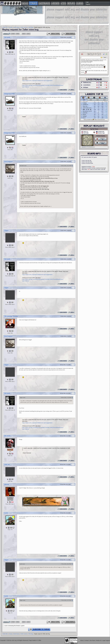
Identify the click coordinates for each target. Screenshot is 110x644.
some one (7, 465)
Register (88, 4)
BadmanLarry (87, 83)
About (82, 640)
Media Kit (99, 640)
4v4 (104, 100)
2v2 (91, 100)
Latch (6, 513)
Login (87, 2)
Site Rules (93, 640)
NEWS (25, 3)
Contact (87, 640)
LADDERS (55, 3)
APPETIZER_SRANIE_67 (89, 108)
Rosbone (83, 71)
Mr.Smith (7, 37)
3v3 (98, 100)
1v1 (84, 100)
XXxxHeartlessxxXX (91, 147)
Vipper (6, 231)
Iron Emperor (9, 161)
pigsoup (7, 484)
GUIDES (80, 3)
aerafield (83, 65)
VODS (63, 3)
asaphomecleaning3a (101, 168)
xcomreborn (87, 85)
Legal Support (106, 640)
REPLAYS (71, 3)
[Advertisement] (56, 14)
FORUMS (33, 3)
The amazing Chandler (11, 316)
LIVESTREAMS (44, 3)
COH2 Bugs (31, 27)
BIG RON (7, 436)
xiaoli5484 (85, 113)
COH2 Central (23, 27)
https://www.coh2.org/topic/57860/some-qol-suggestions (37, 81)
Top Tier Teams (94, 129)
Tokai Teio (85, 106)
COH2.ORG (5, 27)
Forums (11, 27)
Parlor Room (16, 27)
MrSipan (86, 87)
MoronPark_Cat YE (87, 111)
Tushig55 (85, 116)
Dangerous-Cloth (9, 94)
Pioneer (84, 114)
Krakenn (85, 103)
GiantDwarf (85, 105)
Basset (84, 118)
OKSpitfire (83, 60)
